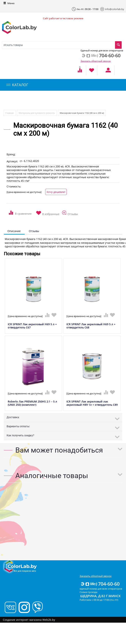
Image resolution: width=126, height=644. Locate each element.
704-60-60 (100, 584)
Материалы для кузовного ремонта (37, 113)
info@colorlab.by (112, 9)
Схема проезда (88, 592)
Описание (14, 231)
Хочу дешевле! (56, 192)
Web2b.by (49, 620)
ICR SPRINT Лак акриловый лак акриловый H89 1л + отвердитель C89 (92, 403)
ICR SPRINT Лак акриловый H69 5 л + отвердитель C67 (32, 326)
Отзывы (34, 231)
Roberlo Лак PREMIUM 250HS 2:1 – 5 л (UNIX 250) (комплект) (32, 403)
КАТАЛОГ (17, 85)
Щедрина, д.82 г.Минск (100, 596)
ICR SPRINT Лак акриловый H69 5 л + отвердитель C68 (91, 326)
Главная (10, 113)
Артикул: (12, 161)
